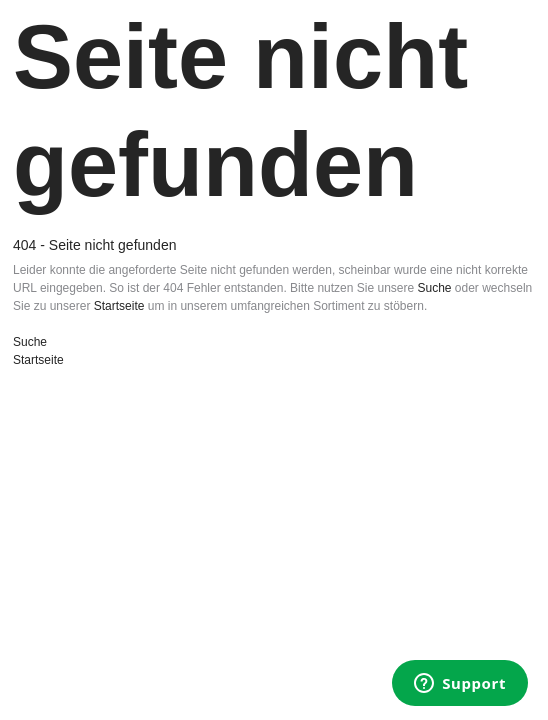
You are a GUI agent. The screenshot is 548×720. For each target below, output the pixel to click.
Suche (434, 288)
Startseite (119, 306)
